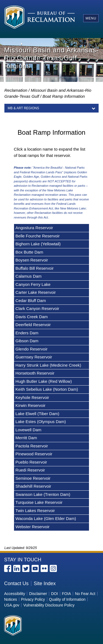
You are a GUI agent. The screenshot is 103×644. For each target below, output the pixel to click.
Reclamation (16, 90)
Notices (11, 599)
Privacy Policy (33, 599)
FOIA (67, 594)
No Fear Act (85, 594)
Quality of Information (67, 599)
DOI (55, 594)
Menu (91, 18)
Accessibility (15, 594)
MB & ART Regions (23, 108)
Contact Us (16, 583)
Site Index (45, 583)
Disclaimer (38, 594)
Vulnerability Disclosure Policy (49, 605)
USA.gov (12, 605)
